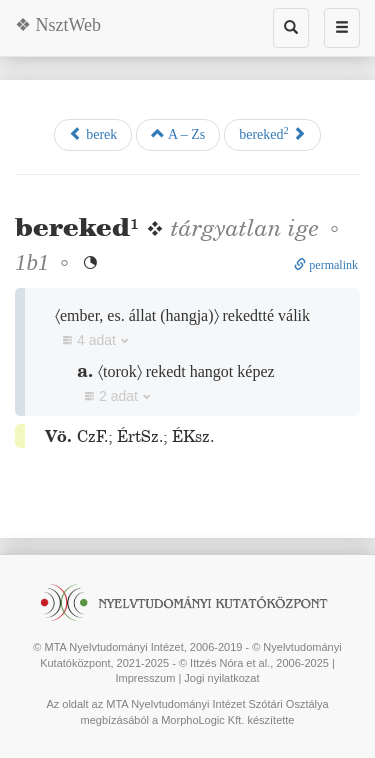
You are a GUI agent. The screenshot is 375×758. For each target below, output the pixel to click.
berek (93, 134)
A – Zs (178, 134)
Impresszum (145, 678)
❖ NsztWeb (58, 25)
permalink (326, 265)
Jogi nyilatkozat (221, 678)
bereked (272, 133)
